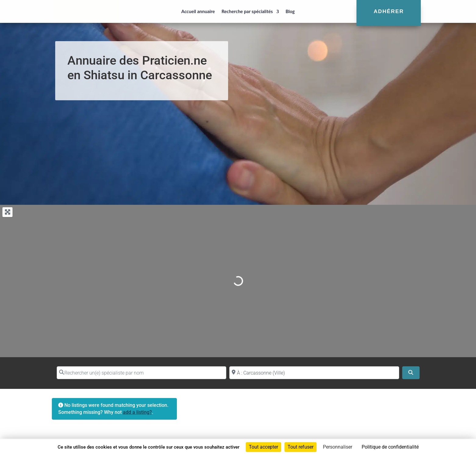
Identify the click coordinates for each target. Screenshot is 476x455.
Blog (290, 11)
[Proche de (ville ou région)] (314, 373)
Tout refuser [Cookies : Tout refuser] (301, 447)
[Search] (411, 373)
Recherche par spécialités (247, 11)
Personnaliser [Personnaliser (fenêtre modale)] (338, 447)
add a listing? (137, 412)
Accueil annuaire (198, 11)
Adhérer (389, 11)
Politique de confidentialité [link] (390, 447)
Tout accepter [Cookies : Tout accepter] (263, 447)
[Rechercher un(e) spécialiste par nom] (142, 373)
